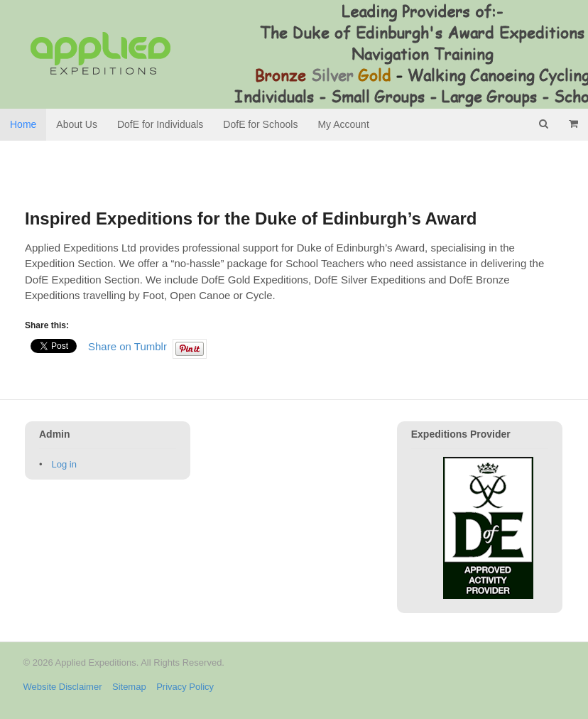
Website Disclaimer (63, 687)
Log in (64, 464)
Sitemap (129, 687)
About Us (77, 124)
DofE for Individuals (160, 124)
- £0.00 (573, 124)
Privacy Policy (185, 687)
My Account (343, 124)
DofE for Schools (260, 124)
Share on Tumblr (127, 346)
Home (23, 124)
